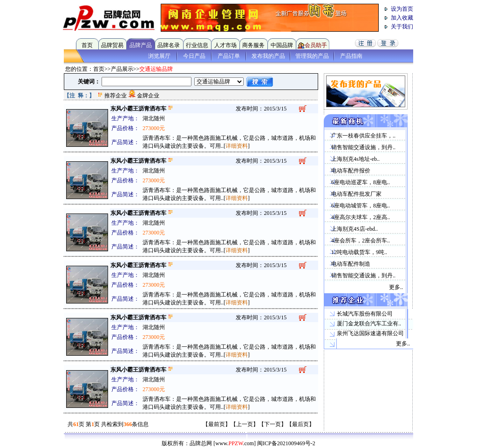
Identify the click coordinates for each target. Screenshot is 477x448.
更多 (395, 287)
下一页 (273, 424)
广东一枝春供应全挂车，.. (363, 136)
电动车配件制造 (351, 264)
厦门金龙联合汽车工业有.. (369, 324)
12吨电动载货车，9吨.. (359, 252)
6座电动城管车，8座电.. (361, 206)
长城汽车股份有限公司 (365, 314)
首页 (99, 69)
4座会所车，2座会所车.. (361, 241)
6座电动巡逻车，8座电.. (361, 182)
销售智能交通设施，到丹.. (363, 147)
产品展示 (122, 69)
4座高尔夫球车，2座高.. (361, 217)
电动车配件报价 (351, 171)
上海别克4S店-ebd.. (354, 229)
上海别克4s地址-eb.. (355, 159)
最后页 (300, 424)
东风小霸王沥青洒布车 (138, 109)
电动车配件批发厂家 (356, 194)
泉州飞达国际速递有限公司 (370, 333)
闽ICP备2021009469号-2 (286, 443)
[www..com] (235, 443)
